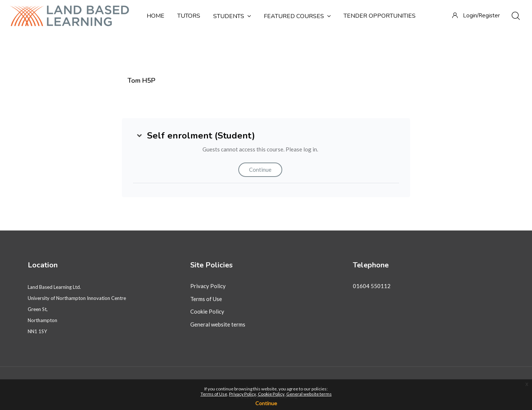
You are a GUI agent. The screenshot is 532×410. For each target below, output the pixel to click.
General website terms (218, 324)
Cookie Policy (207, 311)
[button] (139, 136)
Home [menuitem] (156, 16)
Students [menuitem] (232, 16)
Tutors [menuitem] (189, 16)
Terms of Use (206, 299)
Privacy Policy (208, 286)
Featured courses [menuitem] (297, 16)
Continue (260, 170)
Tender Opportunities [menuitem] (380, 16)
